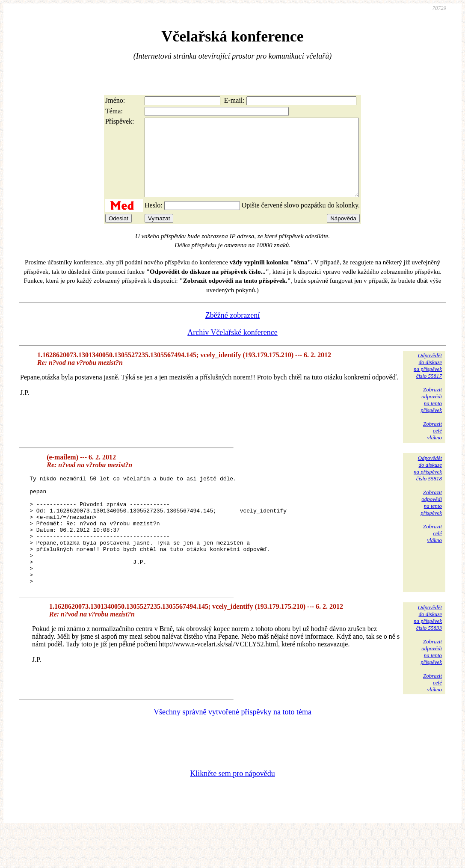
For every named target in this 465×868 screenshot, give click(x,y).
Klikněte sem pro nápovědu (232, 811)
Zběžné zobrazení (232, 331)
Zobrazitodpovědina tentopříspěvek (431, 415)
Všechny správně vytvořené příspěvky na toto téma (232, 749)
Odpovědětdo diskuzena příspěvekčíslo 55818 (428, 484)
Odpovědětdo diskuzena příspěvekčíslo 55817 (428, 381)
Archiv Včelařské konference (232, 348)
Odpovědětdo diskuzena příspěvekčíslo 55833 (428, 655)
